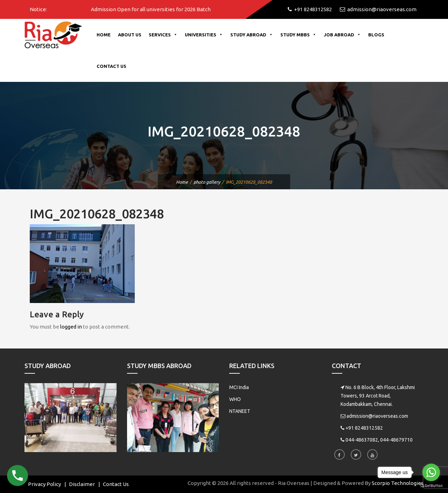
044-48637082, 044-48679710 (379, 440)
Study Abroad (252, 35)
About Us (130, 35)
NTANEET (240, 411)
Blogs (376, 35)
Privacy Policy (44, 484)
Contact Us (111, 66)
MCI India (239, 387)
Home (104, 35)
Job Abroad (342, 35)
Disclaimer (82, 484)
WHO (235, 399)
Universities (204, 35)
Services (163, 35)
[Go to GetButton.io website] (431, 486)
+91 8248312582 (364, 428)
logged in (71, 327)
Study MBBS (298, 35)
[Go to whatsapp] (431, 472)
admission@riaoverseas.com (377, 416)
